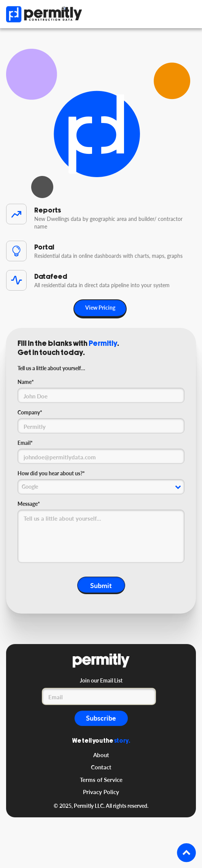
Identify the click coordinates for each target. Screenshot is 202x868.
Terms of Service (101, 780)
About (101, 755)
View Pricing (100, 308)
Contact (101, 767)
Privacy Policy (101, 792)
